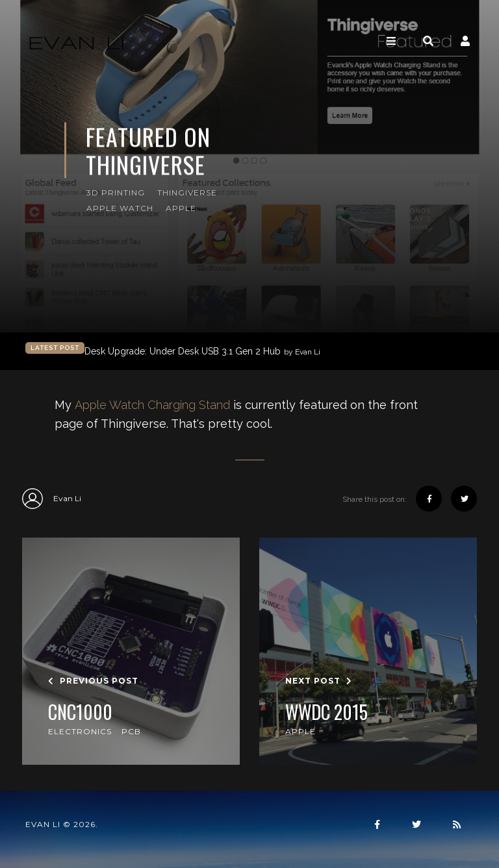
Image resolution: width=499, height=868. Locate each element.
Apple (181, 208)
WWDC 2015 (326, 712)
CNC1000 (80, 712)
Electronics (80, 731)
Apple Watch (120, 208)
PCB (131, 731)
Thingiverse (187, 192)
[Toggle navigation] (391, 41)
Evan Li (52, 499)
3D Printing (116, 192)
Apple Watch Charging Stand (152, 405)
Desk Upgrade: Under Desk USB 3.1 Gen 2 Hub (202, 352)
